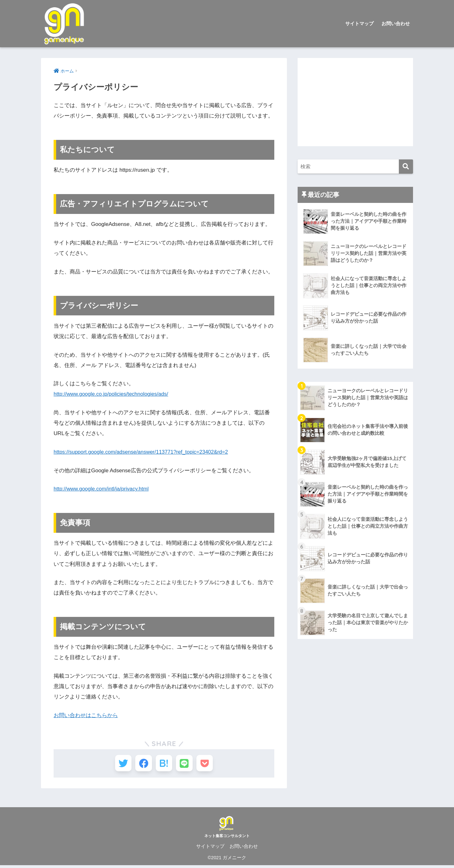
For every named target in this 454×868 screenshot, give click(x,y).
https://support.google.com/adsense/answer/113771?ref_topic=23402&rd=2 (144, 452)
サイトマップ (359, 23)
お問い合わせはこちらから (86, 715)
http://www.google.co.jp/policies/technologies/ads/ (113, 394)
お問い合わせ (396, 23)
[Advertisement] (355, 102)
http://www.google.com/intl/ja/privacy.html (103, 489)
